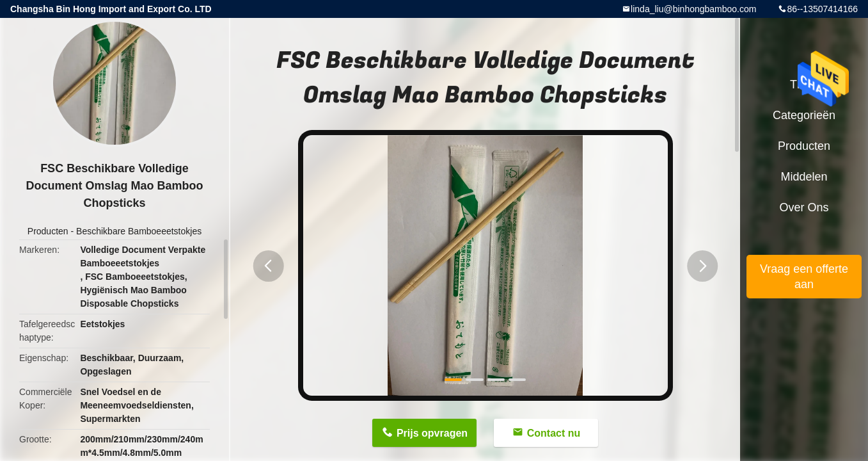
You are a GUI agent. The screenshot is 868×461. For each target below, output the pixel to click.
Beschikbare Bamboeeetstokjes (139, 231)
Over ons (804, 207)
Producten (48, 231)
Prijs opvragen (432, 433)
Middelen (804, 177)
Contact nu (554, 433)
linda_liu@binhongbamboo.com (693, 9)
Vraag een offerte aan (804, 277)
